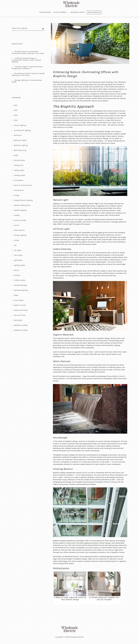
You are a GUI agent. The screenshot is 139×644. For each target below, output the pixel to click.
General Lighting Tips (22, 205)
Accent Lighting (20, 125)
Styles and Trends (21, 310)
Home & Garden (20, 220)
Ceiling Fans (19, 165)
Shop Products (94, 12)
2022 (16, 110)
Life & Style (18, 255)
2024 (16, 120)
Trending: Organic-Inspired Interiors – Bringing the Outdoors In (28, 68)
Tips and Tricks (20, 315)
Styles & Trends (60, 12)
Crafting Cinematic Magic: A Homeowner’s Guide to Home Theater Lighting (26, 60)
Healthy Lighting (20, 210)
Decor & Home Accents (23, 185)
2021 (16, 105)
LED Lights (18, 250)
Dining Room (19, 190)
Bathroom (18, 135)
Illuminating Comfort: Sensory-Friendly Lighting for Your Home (28, 74)
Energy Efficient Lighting (23, 200)
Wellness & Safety (78, 12)
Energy (17, 195)
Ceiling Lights (19, 170)
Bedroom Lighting (21, 145)
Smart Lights (19, 300)
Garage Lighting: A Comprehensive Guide (27, 81)
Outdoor (17, 275)
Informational (19, 230)
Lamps (17, 240)
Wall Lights (18, 320)
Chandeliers (19, 180)
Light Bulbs (18, 260)
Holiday (17, 215)
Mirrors (17, 270)
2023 (16, 115)
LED (15, 245)
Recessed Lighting (21, 290)
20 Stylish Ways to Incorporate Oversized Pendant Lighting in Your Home (28, 52)
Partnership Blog (20, 285)
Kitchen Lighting (20, 235)
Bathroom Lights (20, 140)
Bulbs (16, 155)
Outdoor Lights (20, 280)
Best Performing (20, 150)
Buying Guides (45, 12)
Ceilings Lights (20, 175)
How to (17, 225)
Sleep (16, 295)
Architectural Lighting (22, 130)
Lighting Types (20, 265)
